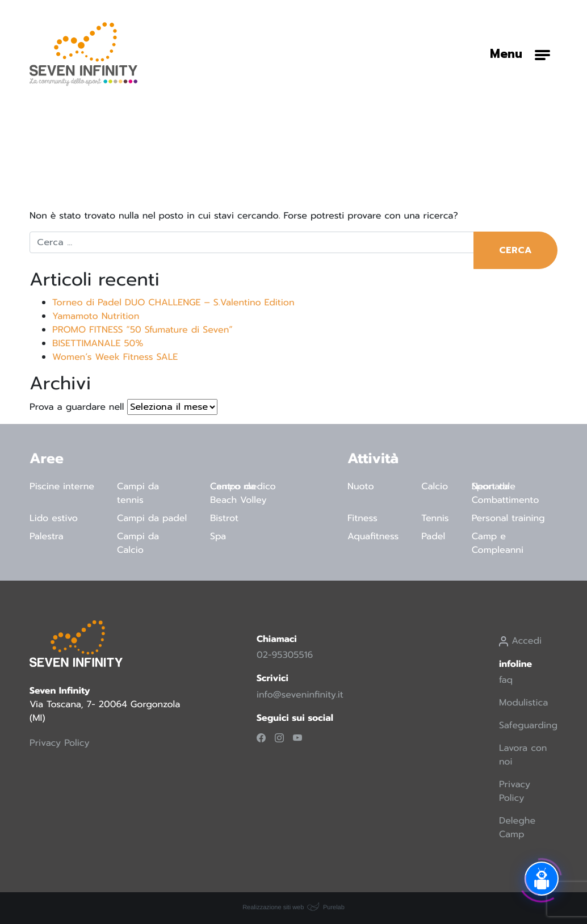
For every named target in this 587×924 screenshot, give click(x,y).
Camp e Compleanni (498, 543)
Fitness (362, 518)
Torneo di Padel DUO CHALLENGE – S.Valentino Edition (173, 303)
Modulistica (523, 703)
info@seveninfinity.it (300, 695)
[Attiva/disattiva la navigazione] (520, 54)
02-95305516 (285, 655)
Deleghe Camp (517, 828)
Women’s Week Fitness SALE (115, 357)
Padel (433, 536)
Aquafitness (373, 536)
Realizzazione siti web (273, 908)
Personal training (508, 518)
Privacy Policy (60, 743)
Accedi (520, 641)
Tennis (435, 518)
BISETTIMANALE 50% (98, 343)
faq (506, 680)
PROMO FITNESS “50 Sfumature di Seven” (142, 330)
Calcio (435, 486)
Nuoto (361, 486)
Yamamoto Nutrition (96, 316)
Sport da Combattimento (506, 493)
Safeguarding (528, 725)
